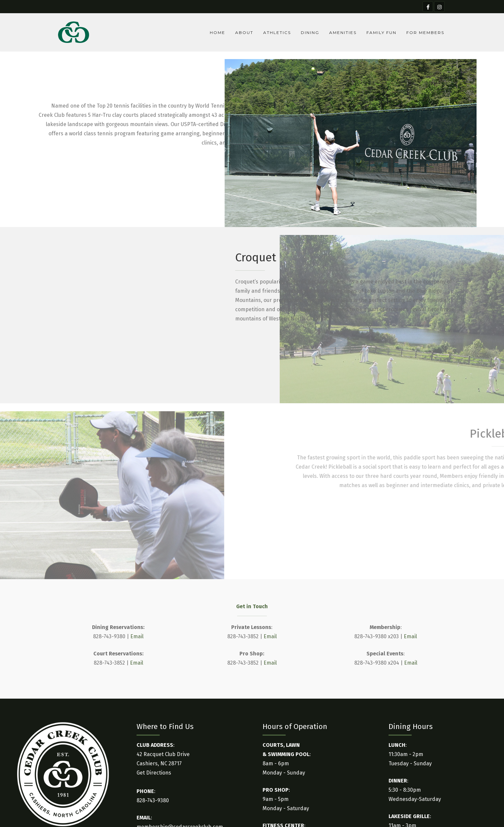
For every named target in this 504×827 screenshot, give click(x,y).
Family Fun (381, 33)
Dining (310, 33)
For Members (425, 33)
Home (218, 33)
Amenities (343, 33)
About (244, 33)
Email (137, 636)
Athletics (277, 33)
